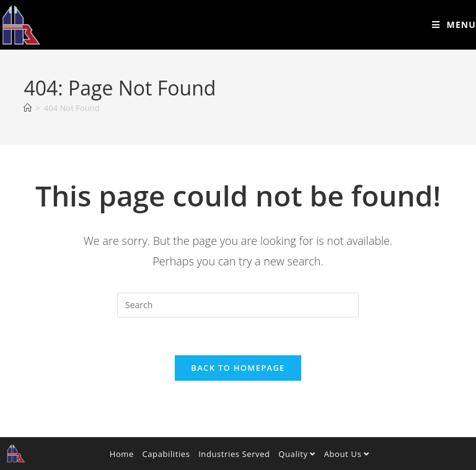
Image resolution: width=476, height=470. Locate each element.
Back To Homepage (238, 368)
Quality (297, 454)
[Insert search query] (238, 305)
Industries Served (234, 454)
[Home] (28, 108)
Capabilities (166, 454)
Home (122, 454)
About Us (347, 454)
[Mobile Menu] (454, 24)
